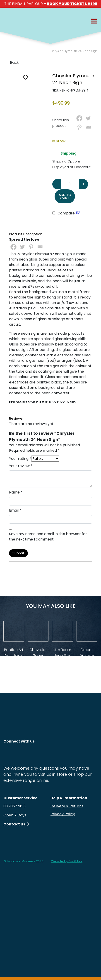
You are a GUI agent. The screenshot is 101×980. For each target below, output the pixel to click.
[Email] (88, 127)
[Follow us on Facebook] (23, 753)
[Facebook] (79, 118)
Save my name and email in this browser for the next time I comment (48, 537)
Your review (21, 466)
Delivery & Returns (67, 806)
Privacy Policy (63, 814)
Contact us (16, 824)
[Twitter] (88, 118)
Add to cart (65, 196)
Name (16, 492)
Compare (64, 213)
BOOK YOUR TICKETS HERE (72, 4)
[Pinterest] (79, 127)
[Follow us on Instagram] (8, 753)
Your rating (20, 459)
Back (11, 62)
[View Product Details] (14, 631)
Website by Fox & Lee (67, 861)
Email (15, 510)
